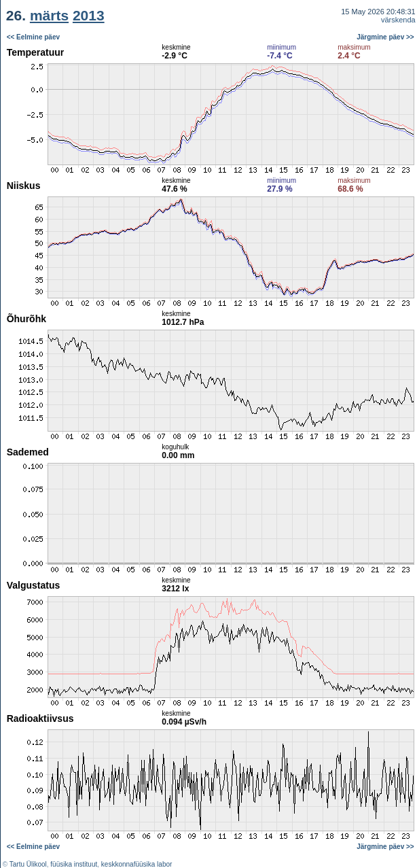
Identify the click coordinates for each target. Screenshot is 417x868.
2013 (89, 15)
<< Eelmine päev (33, 37)
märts (49, 15)
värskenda (398, 20)
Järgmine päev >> (385, 37)
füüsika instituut (74, 864)
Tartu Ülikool (28, 864)
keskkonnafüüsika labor (137, 864)
